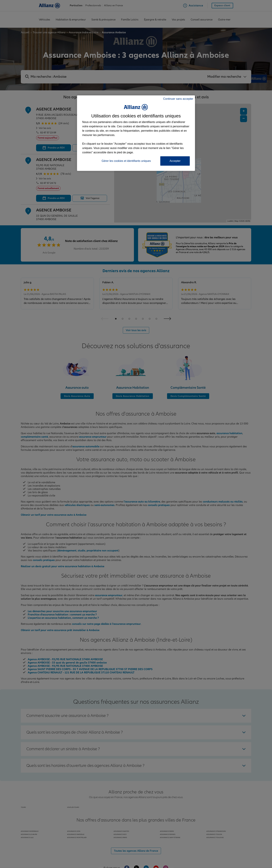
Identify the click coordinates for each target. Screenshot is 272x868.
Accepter (175, 161)
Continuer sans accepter (178, 99)
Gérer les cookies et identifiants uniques (126, 161)
